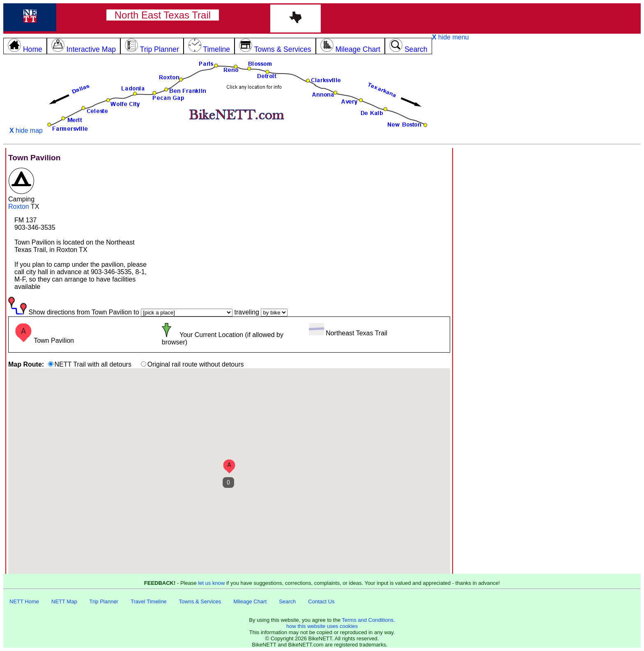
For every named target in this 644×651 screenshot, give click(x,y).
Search (287, 601)
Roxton (19, 207)
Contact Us (321, 601)
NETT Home (24, 601)
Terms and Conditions (368, 620)
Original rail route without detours (196, 364)
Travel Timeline (149, 601)
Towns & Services (200, 601)
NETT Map (64, 601)
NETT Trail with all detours (93, 364)
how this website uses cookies (322, 626)
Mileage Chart (250, 601)
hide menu (451, 37)
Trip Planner (104, 601)
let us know (211, 583)
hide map (26, 130)
